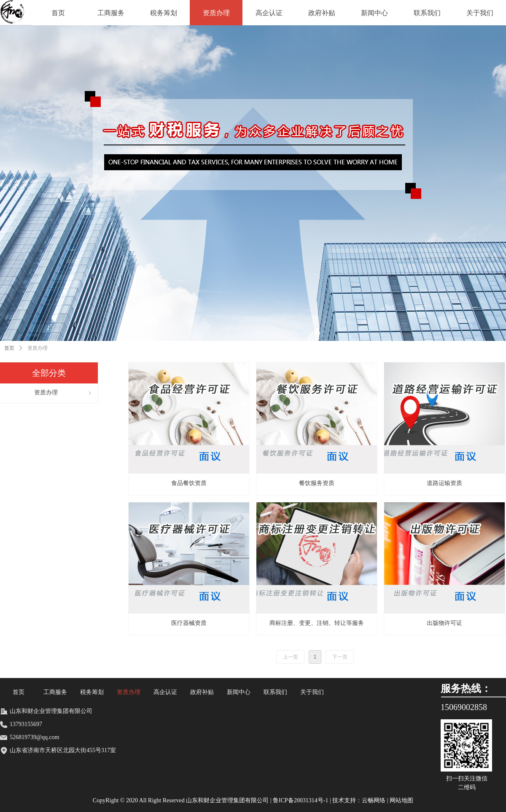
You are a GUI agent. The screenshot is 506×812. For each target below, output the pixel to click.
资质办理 (38, 348)
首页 (9, 348)
